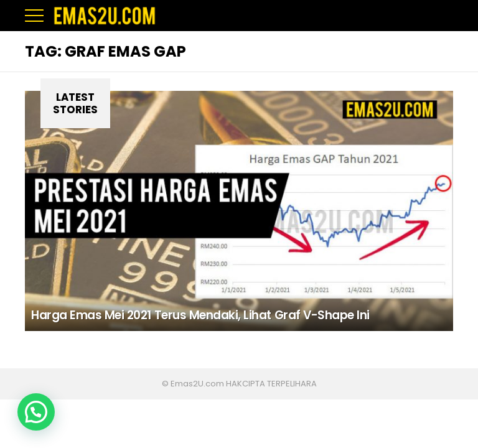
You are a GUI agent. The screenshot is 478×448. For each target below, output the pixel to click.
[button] (36, 412)
